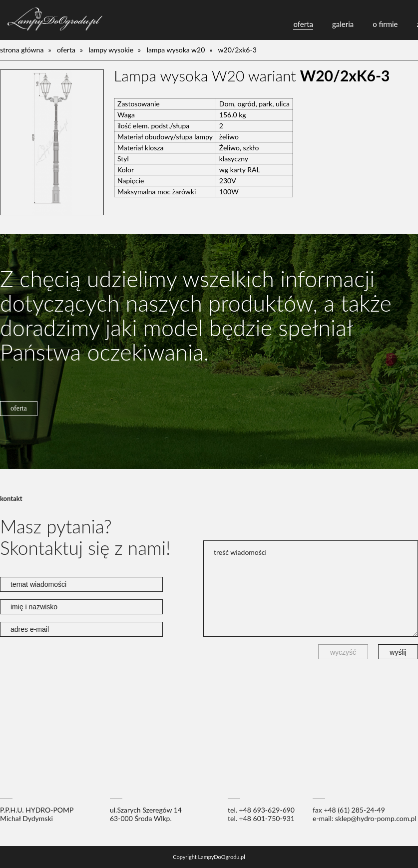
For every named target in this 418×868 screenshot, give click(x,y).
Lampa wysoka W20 (176, 50)
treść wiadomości (311, 589)
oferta (303, 24)
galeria (343, 24)
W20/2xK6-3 (237, 50)
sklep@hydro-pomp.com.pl (376, 818)
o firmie (385, 24)
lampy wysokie (111, 50)
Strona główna (22, 50)
